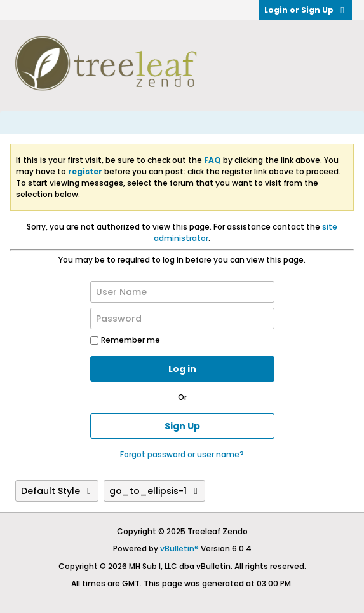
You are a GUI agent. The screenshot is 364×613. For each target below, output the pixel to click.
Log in (182, 369)
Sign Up (182, 426)
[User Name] (182, 292)
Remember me (125, 340)
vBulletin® (179, 548)
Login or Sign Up (305, 10)
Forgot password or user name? (182, 454)
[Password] (182, 319)
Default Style (57, 491)
